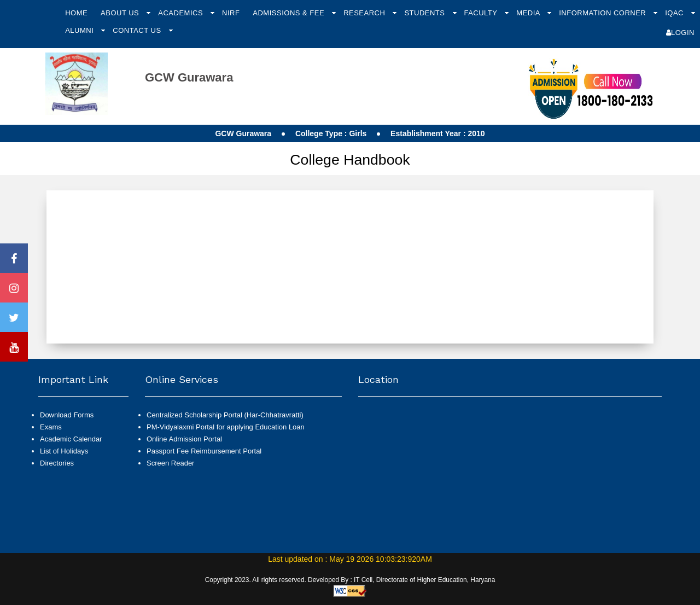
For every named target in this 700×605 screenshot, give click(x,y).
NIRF (231, 13)
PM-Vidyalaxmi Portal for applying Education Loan (226, 427)
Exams (51, 427)
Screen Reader (170, 463)
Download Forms (67, 415)
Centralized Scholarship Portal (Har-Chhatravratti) (225, 415)
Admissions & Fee (290, 13)
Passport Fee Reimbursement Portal (204, 451)
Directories (57, 463)
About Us (121, 13)
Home (76, 13)
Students (425, 13)
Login (680, 33)
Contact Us (138, 30)
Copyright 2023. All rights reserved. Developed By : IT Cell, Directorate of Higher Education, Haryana (350, 580)
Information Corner (603, 13)
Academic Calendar (71, 439)
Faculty (482, 13)
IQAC (675, 13)
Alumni (80, 30)
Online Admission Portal (184, 439)
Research (365, 13)
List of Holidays (64, 451)
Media (529, 13)
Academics (182, 13)
